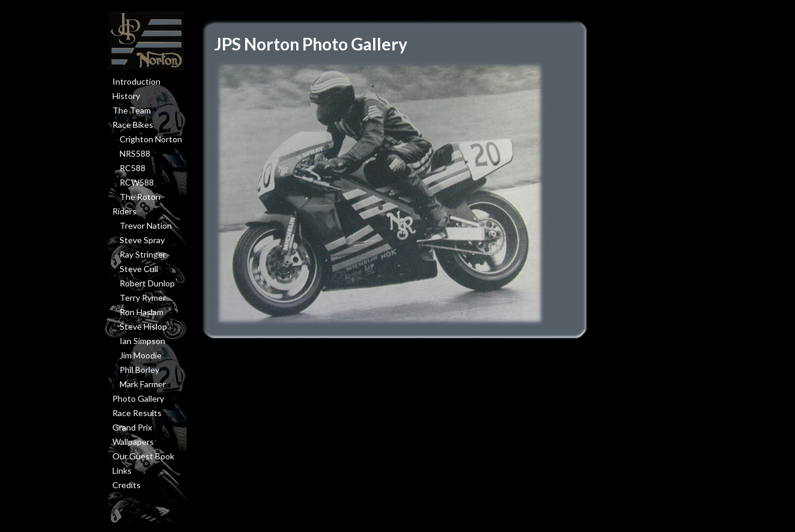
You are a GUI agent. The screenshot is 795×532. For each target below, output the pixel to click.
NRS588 (135, 153)
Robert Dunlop (147, 283)
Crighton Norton (151, 139)
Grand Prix (132, 427)
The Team (132, 110)
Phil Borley (139, 370)
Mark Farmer (143, 384)
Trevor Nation (146, 225)
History (126, 96)
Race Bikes (133, 125)
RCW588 (137, 182)
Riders (124, 211)
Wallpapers (133, 442)
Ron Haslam (142, 312)
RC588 (132, 168)
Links (122, 470)
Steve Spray (142, 240)
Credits (126, 485)
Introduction (136, 81)
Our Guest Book (143, 456)
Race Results (137, 413)
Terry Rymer (143, 298)
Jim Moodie (141, 355)
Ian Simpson (142, 341)
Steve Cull (139, 269)
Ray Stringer (143, 254)
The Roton (140, 197)
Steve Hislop (143, 326)
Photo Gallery (138, 398)
